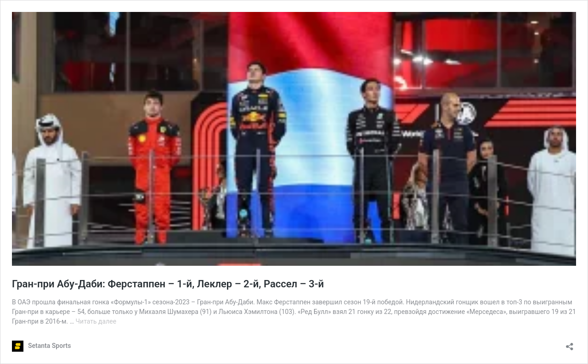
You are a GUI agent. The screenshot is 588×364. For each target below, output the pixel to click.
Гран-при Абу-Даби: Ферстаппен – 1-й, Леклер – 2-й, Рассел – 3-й (168, 284)
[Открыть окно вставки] (570, 344)
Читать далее (96, 321)
